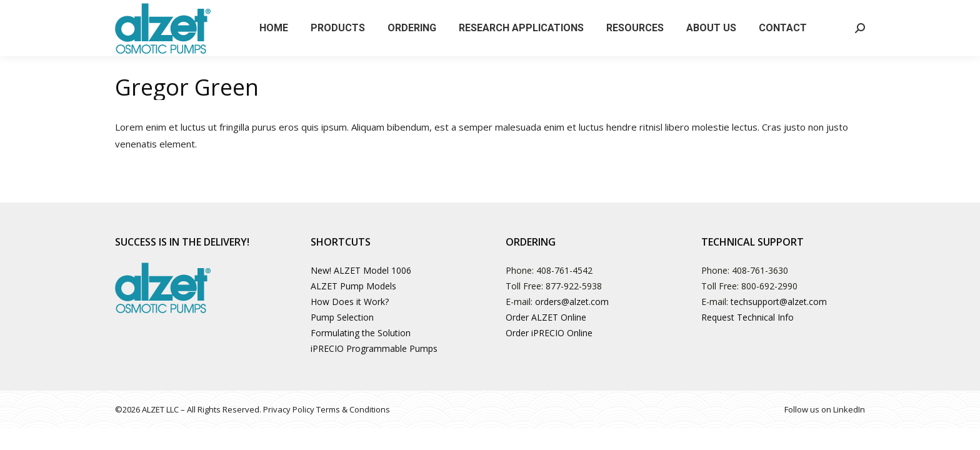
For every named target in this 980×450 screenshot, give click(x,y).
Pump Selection (342, 317)
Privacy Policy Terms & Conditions (327, 409)
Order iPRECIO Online (549, 333)
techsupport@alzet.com (779, 302)
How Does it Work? (350, 302)
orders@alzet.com (572, 302)
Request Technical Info (747, 317)
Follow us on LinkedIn (825, 409)
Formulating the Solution (361, 333)
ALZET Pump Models (353, 286)
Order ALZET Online (546, 317)
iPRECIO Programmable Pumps (374, 348)
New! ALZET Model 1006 (361, 270)
